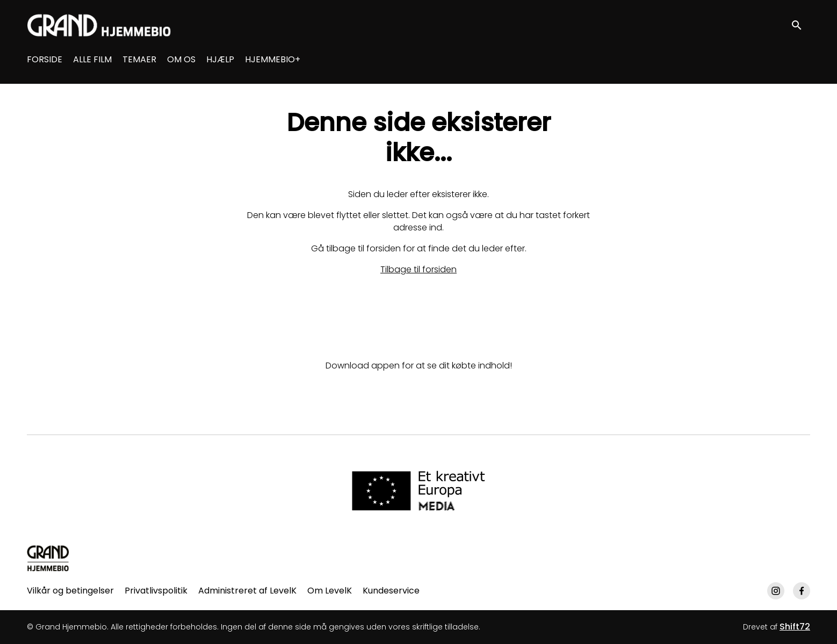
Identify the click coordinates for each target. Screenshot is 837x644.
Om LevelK (330, 591)
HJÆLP (220, 59)
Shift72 (795, 627)
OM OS (181, 59)
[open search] (800, 25)
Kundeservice (391, 591)
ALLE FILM (92, 59)
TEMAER (139, 59)
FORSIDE (45, 59)
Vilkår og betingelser (70, 591)
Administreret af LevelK (247, 591)
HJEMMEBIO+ (273, 59)
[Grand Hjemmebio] (48, 558)
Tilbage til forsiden (418, 269)
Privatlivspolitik (156, 591)
